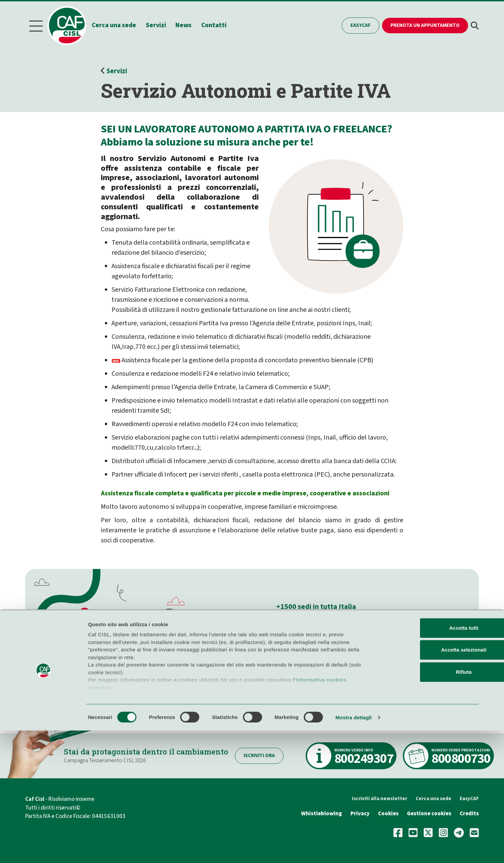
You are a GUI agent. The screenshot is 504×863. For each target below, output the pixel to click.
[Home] (72, 25)
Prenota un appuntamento (425, 25)
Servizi (161, 25)
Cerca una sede (119, 25)
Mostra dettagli (353, 850)
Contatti (219, 25)
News (189, 25)
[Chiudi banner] (494, 753)
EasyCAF (361, 25)
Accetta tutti (431, 760)
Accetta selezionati (431, 782)
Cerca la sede (302, 657)
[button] (475, 25)
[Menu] (36, 25)
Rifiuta (431, 804)
